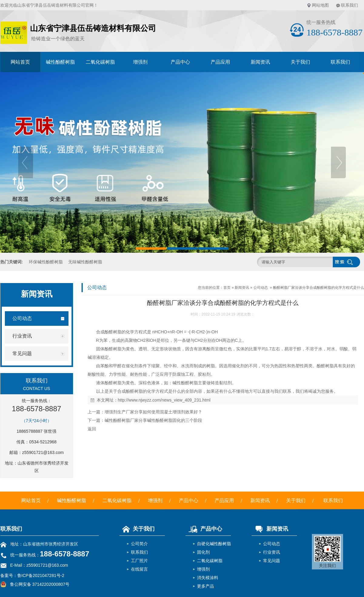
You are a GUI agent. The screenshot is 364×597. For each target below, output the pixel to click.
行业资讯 (272, 552)
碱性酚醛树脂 (60, 62)
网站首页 (20, 62)
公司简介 (139, 544)
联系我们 (349, 5)
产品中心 (180, 62)
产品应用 (220, 62)
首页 (227, 288)
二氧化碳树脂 (100, 62)
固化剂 (203, 552)
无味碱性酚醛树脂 (85, 262)
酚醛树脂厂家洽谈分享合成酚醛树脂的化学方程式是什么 (319, 288)
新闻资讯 (260, 62)
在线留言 (139, 569)
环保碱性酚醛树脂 (46, 262)
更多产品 (205, 586)
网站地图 (320, 5)
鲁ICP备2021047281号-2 (41, 575)
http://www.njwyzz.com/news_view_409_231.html (164, 400)
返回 (92, 429)
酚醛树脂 (113, 332)
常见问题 (272, 561)
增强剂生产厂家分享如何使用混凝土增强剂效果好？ (153, 412)
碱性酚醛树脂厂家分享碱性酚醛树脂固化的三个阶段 (153, 420)
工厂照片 (139, 561)
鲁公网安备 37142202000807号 (35, 584)
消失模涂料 (208, 578)
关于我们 (300, 62)
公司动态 (261, 288)
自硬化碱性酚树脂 (214, 544)
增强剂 (140, 62)
